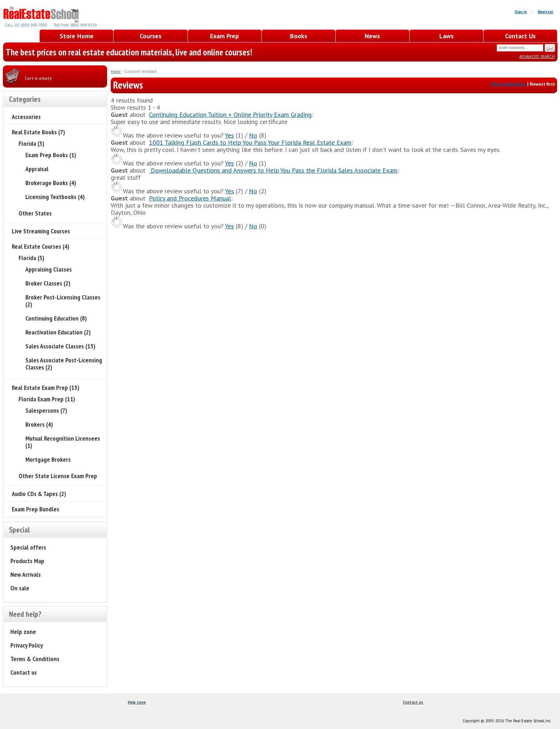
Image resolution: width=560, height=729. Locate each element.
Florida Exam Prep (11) (47, 399)
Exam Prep (224, 36)
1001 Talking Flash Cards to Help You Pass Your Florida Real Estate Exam (250, 142)
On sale (20, 588)
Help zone (23, 632)
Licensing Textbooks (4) (55, 197)
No (253, 135)
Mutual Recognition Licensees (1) (63, 442)
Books (299, 36)
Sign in (521, 12)
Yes (229, 135)
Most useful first (509, 84)
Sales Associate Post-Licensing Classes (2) (64, 364)
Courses (151, 36)
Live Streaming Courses (41, 231)
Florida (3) (31, 143)
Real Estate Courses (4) (41, 246)
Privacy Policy (27, 645)
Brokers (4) (39, 424)
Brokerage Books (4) (51, 183)
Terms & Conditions (35, 659)
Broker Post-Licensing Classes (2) (63, 301)
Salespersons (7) (46, 410)
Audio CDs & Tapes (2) (39, 494)
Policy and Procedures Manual (190, 198)
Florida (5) (31, 258)
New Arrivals (26, 574)
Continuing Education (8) (56, 318)
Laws (446, 36)
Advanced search (537, 56)
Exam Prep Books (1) (51, 155)
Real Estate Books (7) (38, 132)
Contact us (24, 672)
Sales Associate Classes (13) (60, 346)
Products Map (27, 561)
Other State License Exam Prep (58, 476)
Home (116, 71)
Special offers (28, 547)
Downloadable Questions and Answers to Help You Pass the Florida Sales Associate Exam (273, 170)
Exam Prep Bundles (36, 509)
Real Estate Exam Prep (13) (46, 388)
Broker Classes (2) (48, 283)
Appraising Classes (49, 269)
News (372, 36)
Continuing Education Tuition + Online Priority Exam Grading (230, 115)
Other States (35, 213)
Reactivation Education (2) (58, 332)
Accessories (26, 117)
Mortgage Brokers (48, 459)
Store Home (77, 36)
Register (546, 12)
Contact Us (520, 36)
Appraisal (37, 169)
